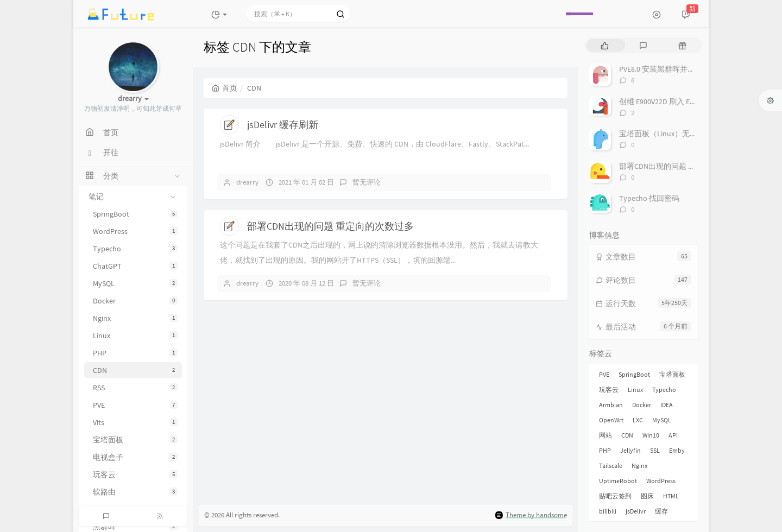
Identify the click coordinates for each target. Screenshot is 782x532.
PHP (135, 353)
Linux (135, 335)
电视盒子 (135, 457)
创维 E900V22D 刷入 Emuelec (666, 102)
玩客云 (135, 474)
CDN (135, 370)
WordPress (135, 231)
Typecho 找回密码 (649, 198)
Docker (135, 301)
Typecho (135, 249)
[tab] (605, 45)
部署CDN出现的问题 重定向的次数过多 (330, 226)
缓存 (661, 511)
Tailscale (611, 465)
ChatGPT (135, 266)
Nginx (135, 318)
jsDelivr (636, 511)
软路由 (135, 492)
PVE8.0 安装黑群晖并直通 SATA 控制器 (682, 69)
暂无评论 (367, 182)
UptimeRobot (618, 481)
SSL (655, 450)
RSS (135, 388)
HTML (671, 496)
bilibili (608, 511)
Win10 (651, 435)
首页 (225, 88)
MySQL (135, 283)
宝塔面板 (135, 440)
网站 (606, 435)
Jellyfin (630, 450)
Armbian (611, 405)
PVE (135, 405)
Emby (677, 450)
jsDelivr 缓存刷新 (283, 125)
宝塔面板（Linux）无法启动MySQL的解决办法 (696, 134)
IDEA (667, 405)
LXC (638, 420)
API (673, 435)
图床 (647, 496)
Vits (135, 422)
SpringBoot (135, 214)
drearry (247, 182)
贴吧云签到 (615, 496)
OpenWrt (611, 420)
